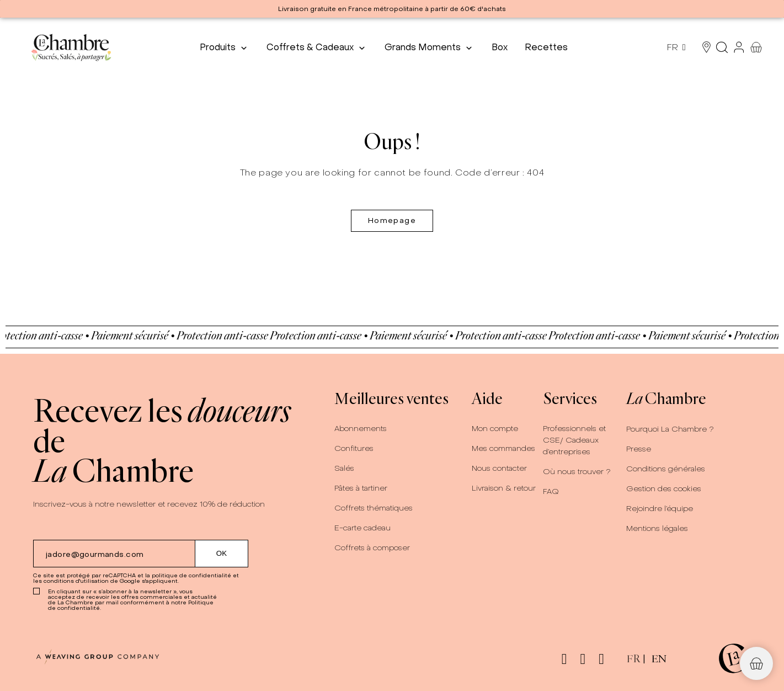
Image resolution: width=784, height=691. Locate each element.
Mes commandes (503, 448)
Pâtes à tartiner (361, 488)
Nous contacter (499, 468)
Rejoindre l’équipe (660, 509)
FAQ (551, 491)
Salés (344, 468)
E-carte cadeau (362, 528)
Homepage (392, 220)
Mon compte (495, 429)
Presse (639, 449)
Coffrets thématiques (374, 508)
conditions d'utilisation (76, 581)
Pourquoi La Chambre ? (670, 429)
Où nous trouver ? (577, 472)
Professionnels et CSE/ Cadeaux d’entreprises (574, 440)
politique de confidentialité (191, 575)
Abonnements (361, 429)
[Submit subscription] (222, 554)
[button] (756, 663)
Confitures (354, 448)
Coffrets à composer (372, 548)
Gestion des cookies (664, 489)
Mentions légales (657, 528)
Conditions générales (666, 469)
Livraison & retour (504, 488)
